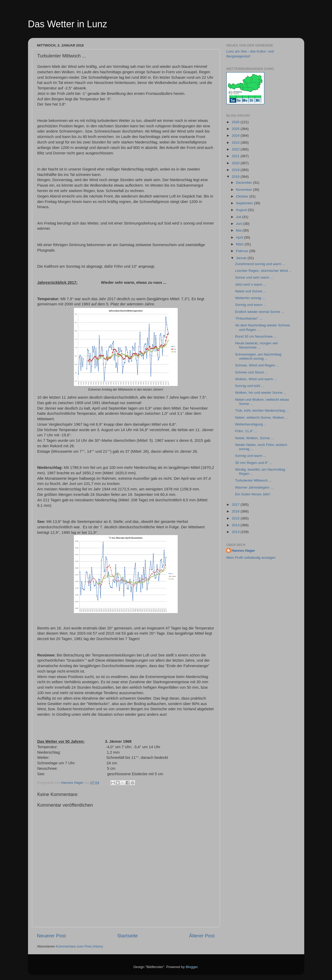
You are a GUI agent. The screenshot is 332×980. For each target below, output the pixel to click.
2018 (236, 177)
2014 (236, 525)
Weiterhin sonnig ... (250, 298)
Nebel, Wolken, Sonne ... (254, 438)
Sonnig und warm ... (251, 305)
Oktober (243, 196)
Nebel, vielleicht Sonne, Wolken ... (262, 417)
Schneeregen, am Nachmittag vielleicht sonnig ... (258, 356)
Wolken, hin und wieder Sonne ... (261, 393)
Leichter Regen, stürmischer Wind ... (263, 271)
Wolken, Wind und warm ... (256, 379)
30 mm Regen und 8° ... (254, 463)
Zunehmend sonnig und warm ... (260, 264)
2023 (236, 143)
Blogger (192, 967)
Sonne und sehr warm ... (254, 277)
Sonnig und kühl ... (250, 386)
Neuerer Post (51, 936)
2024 (236, 136)
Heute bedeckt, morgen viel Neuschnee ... (256, 345)
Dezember (245, 183)
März (240, 244)
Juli (239, 217)
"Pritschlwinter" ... (249, 318)
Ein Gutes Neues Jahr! (253, 494)
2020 (236, 163)
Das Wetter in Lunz (68, 24)
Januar (242, 258)
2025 (236, 129)
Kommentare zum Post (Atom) (79, 946)
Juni (240, 224)
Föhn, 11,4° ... (246, 431)
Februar (243, 251)
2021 (236, 156)
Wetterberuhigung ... (251, 424)
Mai (239, 230)
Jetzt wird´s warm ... (251, 284)
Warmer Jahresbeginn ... (254, 487)
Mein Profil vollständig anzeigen (251, 558)
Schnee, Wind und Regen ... (257, 365)
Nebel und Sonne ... (250, 291)
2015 (236, 518)
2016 (236, 511)
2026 (236, 122)
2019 (236, 170)
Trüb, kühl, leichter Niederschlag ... (262, 410)
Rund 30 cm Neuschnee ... (256, 336)
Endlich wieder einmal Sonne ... (260, 312)
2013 (236, 532)
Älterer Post (202, 936)
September (245, 203)
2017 (236, 505)
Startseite (127, 936)
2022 (236, 149)
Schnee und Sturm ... (251, 372)
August (242, 210)
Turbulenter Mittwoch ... (253, 480)
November (245, 190)
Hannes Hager (243, 551)
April (240, 237)
